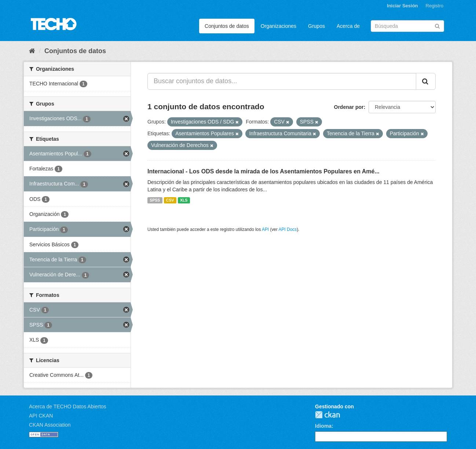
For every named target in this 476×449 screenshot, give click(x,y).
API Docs (288, 229)
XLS (184, 200)
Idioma (323, 426)
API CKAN (41, 416)
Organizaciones (279, 26)
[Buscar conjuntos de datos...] (282, 81)
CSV (170, 200)
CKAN (327, 415)
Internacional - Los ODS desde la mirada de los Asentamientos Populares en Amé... (263, 171)
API (265, 229)
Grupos (316, 26)
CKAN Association (50, 425)
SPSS (155, 200)
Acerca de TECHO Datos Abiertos (68, 406)
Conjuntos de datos (227, 26)
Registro (435, 6)
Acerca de (348, 26)
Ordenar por (349, 107)
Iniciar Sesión (402, 6)
